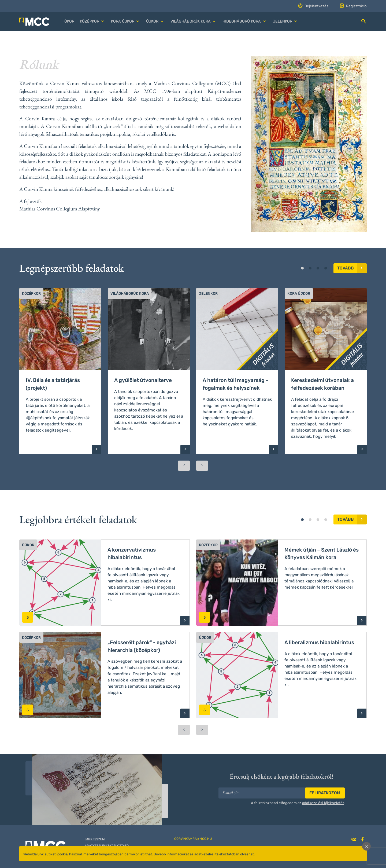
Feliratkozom (325, 793)
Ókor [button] (69, 21)
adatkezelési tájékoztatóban (217, 854)
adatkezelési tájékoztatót (323, 803)
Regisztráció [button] (353, 6)
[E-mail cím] (262, 793)
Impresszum (95, 839)
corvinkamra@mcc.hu (193, 839)
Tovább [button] (352, 268)
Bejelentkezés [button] (313, 6)
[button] (93, 21)
